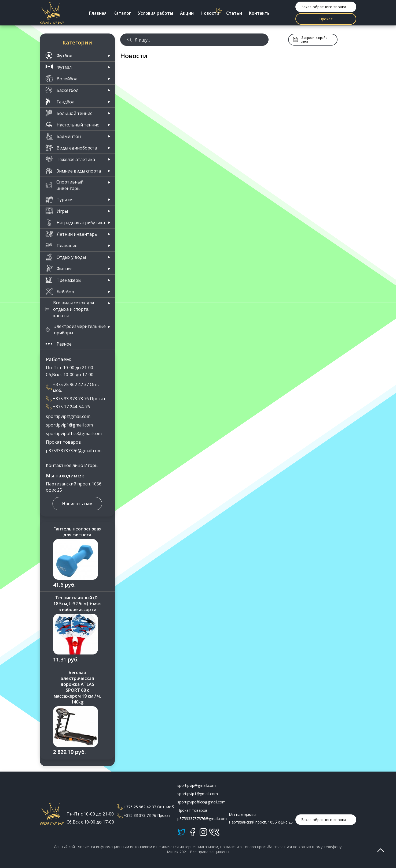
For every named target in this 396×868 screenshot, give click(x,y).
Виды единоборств (71, 148)
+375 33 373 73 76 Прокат (76, 399)
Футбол (59, 56)
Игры (57, 211)
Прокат (326, 19)
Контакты (260, 13)
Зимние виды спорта (73, 171)
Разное (58, 344)
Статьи (234, 13)
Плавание (61, 246)
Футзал (58, 67)
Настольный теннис (72, 125)
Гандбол (60, 102)
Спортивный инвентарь (64, 185)
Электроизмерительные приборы (76, 330)
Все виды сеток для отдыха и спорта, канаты (70, 309)
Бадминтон (63, 136)
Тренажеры (63, 280)
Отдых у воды (66, 257)
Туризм (59, 199)
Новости (210, 13)
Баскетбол (62, 90)
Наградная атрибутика (75, 222)
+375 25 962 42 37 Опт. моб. (72, 387)
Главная (98, 13)
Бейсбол (60, 292)
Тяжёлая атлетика (70, 159)
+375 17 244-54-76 (68, 407)
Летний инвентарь (71, 234)
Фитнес (59, 269)
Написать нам (77, 504)
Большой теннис (69, 113)
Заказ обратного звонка (324, 7)
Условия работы (155, 13)
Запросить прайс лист (310, 40)
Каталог (122, 13)
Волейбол (61, 79)
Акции (187, 13)
